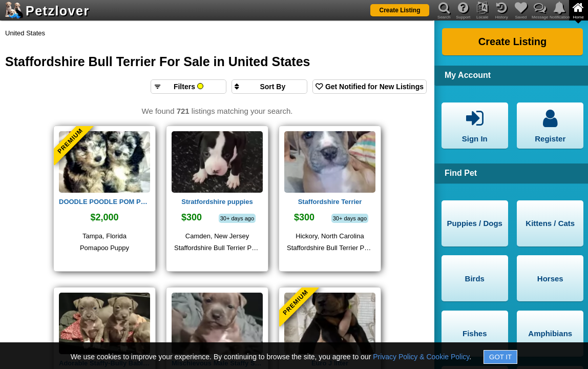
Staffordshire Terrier (330, 202)
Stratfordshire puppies (217, 202)
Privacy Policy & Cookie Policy (421, 357)
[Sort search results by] (269, 87)
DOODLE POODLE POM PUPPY (104, 202)
